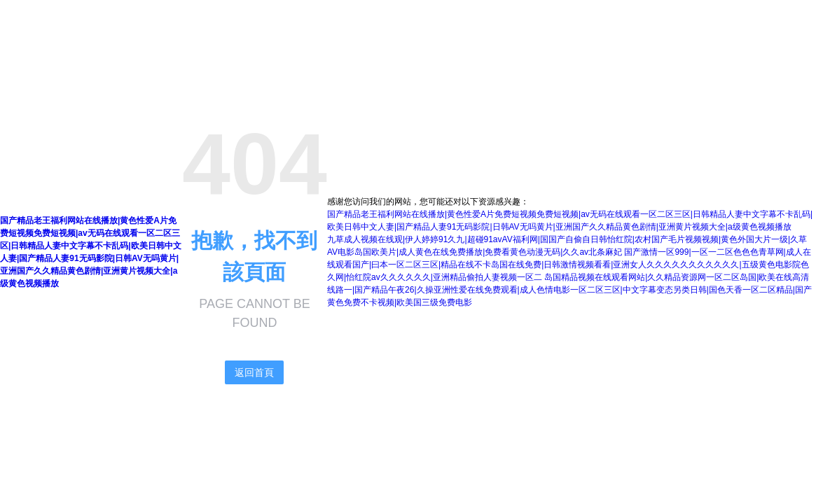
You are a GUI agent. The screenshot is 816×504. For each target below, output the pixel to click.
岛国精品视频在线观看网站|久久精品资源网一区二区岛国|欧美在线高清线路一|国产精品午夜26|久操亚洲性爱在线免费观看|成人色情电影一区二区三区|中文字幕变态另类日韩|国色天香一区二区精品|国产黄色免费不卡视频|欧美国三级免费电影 (569, 290)
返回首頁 (254, 372)
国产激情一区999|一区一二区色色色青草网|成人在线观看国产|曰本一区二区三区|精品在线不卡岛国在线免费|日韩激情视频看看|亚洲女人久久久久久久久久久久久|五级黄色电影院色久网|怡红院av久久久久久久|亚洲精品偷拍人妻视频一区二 (569, 265)
